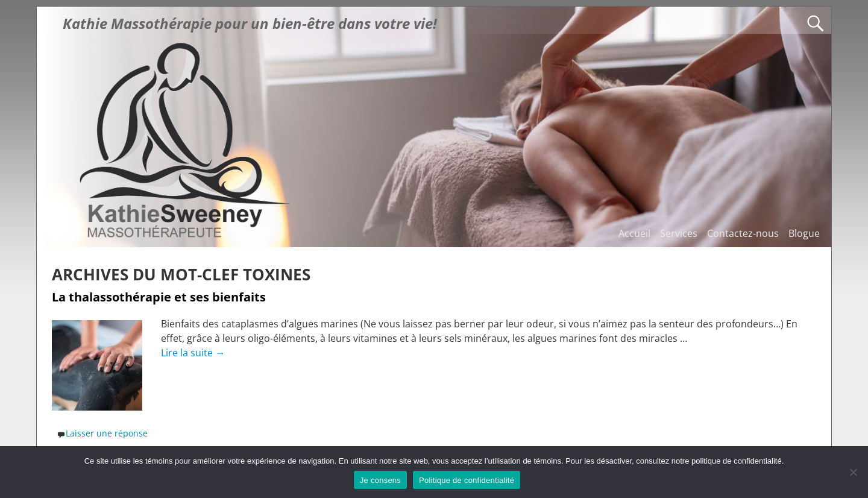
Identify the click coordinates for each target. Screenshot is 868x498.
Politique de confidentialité (467, 480)
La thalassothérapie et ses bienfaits (159, 297)
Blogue (804, 233)
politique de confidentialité (737, 461)
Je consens (380, 480)
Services (679, 233)
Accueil (634, 233)
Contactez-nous (743, 233)
